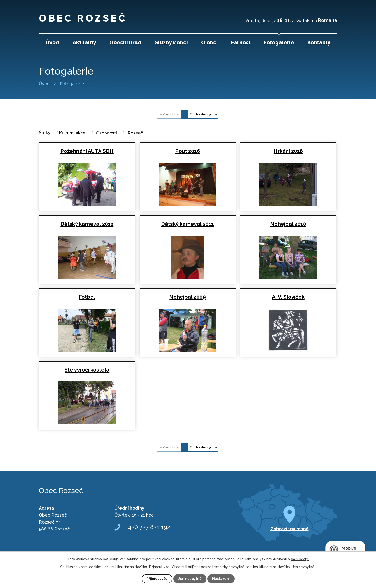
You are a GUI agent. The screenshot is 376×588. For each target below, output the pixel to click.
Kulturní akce (72, 133)
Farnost (241, 42)
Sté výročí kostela (87, 370)
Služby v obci (171, 42)
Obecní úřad (125, 42)
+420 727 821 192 (148, 527)
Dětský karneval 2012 (87, 224)
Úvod (44, 84)
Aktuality (84, 42)
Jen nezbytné (190, 579)
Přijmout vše (157, 579)
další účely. (300, 559)
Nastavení (221, 579)
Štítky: (45, 132)
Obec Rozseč (84, 18)
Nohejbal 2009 (188, 297)
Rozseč (135, 133)
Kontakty (319, 42)
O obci (209, 42)
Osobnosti (106, 133)
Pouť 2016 (188, 151)
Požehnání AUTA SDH (87, 151)
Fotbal (87, 297)
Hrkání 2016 (288, 151)
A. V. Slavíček (288, 297)
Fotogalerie (279, 42)
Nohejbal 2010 (288, 224)
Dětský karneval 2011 (188, 224)
